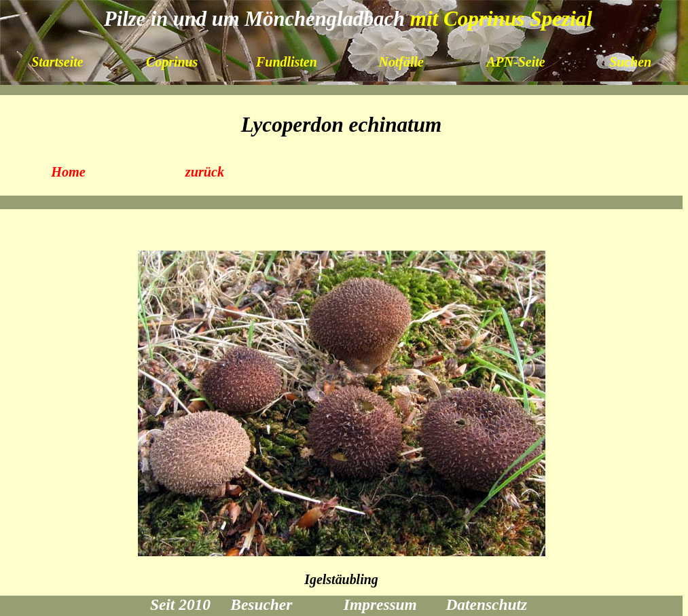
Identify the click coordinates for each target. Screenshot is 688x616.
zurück (205, 172)
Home (68, 172)
